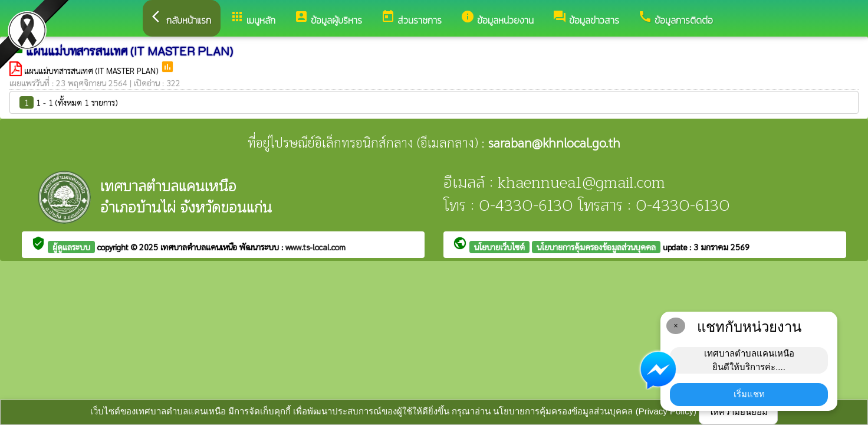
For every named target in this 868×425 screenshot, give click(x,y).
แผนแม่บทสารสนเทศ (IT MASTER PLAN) (92, 70)
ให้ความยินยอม (738, 412)
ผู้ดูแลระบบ (71, 247)
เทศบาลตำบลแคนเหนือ (200, 247)
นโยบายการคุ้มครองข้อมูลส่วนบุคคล (596, 247)
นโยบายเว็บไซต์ (499, 247)
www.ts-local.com (315, 247)
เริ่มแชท (749, 394)
